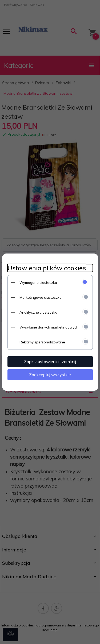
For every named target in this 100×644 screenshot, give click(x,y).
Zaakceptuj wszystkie (50, 375)
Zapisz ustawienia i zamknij (50, 362)
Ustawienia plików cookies (47, 268)
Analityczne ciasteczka (38, 312)
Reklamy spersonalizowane (42, 342)
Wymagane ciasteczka (38, 282)
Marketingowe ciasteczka (41, 297)
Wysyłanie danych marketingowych (49, 327)
